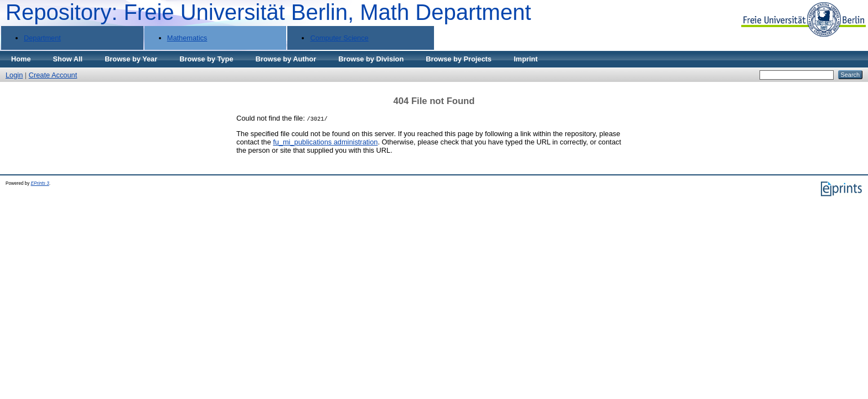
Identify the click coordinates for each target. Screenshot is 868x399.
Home (21, 59)
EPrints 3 (40, 183)
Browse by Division (371, 59)
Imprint (526, 59)
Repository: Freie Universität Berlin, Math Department (268, 12)
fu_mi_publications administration (325, 142)
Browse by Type (206, 59)
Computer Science (339, 38)
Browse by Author (286, 59)
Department (42, 38)
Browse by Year (131, 59)
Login (14, 75)
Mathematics (187, 38)
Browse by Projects (459, 59)
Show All (68, 59)
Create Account (53, 75)
